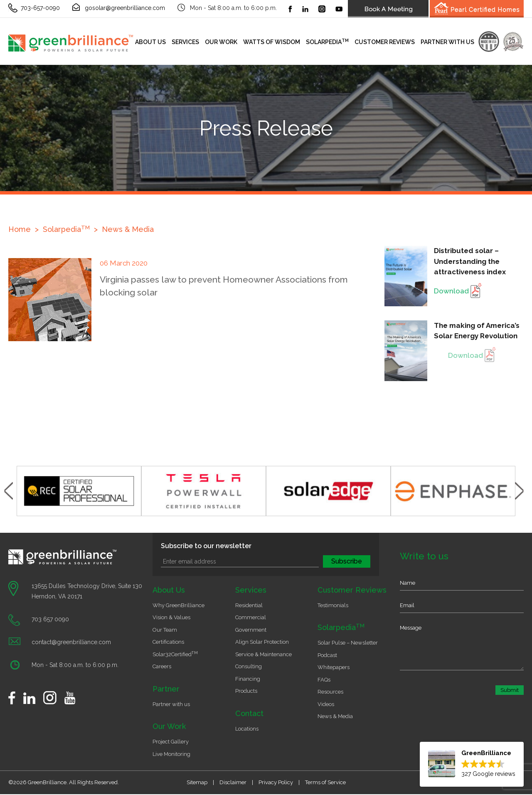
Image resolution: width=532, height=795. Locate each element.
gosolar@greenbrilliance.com (125, 8)
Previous (9, 491)
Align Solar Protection (262, 642)
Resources (330, 692)
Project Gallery (171, 742)
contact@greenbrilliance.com (71, 642)
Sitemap (197, 782)
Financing (248, 679)
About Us (150, 42)
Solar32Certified (175, 654)
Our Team (165, 630)
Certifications (168, 642)
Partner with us (447, 42)
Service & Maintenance (264, 654)
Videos (326, 704)
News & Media (128, 229)
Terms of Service (325, 782)
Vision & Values (171, 617)
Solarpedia (327, 42)
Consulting (249, 666)
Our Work (221, 42)
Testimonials (333, 605)
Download (458, 291)
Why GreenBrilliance (179, 605)
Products (246, 691)
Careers (162, 666)
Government (251, 630)
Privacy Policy (276, 782)
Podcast (327, 655)
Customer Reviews (385, 42)
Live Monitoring (171, 754)
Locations (247, 729)
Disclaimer (233, 782)
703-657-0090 (40, 8)
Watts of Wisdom (272, 42)
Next (519, 491)
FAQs (324, 680)
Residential (249, 605)
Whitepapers (334, 667)
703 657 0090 (50, 619)
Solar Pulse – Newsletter (348, 643)
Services (185, 42)
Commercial (251, 617)
